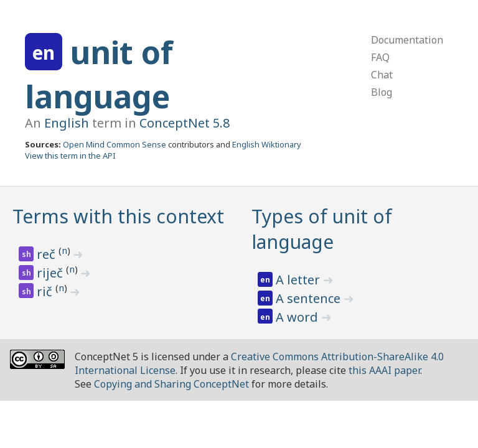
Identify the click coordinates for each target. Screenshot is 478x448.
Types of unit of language (322, 229)
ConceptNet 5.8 (185, 123)
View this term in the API (70, 156)
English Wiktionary (267, 144)
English (67, 123)
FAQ (380, 57)
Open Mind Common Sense (115, 144)
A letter (299, 280)
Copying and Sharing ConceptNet (171, 384)
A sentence (310, 298)
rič (46, 292)
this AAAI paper (384, 370)
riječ (51, 273)
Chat (382, 75)
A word (298, 317)
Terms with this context (118, 216)
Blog (382, 92)
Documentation (407, 40)
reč (48, 254)
